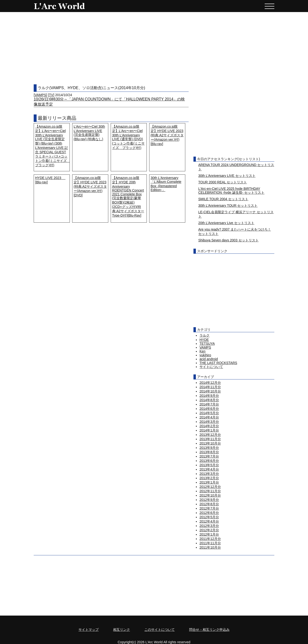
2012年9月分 (209, 500)
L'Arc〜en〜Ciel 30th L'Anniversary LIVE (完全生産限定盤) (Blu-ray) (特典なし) (89, 133)
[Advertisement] (154, 48)
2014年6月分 (209, 409)
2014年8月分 (209, 400)
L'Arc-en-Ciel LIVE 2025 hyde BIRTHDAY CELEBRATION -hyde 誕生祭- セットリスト (231, 191)
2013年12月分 (210, 435)
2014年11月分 (210, 387)
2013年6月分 (209, 461)
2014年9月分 (209, 396)
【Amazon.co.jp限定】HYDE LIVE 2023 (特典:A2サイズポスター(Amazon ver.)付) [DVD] (90, 186)
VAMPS (40, 95)
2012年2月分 (209, 530)
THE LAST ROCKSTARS (218, 363)
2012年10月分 (210, 495)
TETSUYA (207, 344)
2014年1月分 (209, 430)
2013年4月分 (209, 469)
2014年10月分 (210, 391)
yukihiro (205, 355)
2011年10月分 (210, 547)
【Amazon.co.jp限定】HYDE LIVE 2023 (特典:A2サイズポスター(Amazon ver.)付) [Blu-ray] (167, 135)
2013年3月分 (209, 474)
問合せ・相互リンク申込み (209, 630)
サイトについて (211, 367)
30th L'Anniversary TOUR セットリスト (228, 206)
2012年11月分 (210, 491)
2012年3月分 (209, 526)
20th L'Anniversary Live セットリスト (226, 223)
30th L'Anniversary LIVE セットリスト (227, 176)
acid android (209, 359)
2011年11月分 (210, 543)
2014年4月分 (209, 417)
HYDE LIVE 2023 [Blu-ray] (50, 180)
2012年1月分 (209, 534)
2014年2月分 (209, 426)
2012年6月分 (209, 513)
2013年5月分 (209, 465)
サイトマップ (89, 630)
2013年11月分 (210, 439)
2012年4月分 (209, 521)
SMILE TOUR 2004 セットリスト (223, 199)
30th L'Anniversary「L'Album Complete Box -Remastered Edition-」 (166, 184)
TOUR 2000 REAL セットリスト (223, 182)
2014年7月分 (209, 404)
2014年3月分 (209, 422)
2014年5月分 (209, 413)
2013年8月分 (209, 452)
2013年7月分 (209, 456)
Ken (202, 351)
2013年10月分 (210, 443)
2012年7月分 (209, 508)
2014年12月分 (210, 383)
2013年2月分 (209, 478)
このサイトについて (160, 630)
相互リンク (122, 630)
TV (51, 95)
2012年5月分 (209, 517)
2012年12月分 (210, 487)
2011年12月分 (210, 539)
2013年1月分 (209, 482)
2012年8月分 (209, 504)
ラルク (205, 335)
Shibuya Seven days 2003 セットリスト (228, 240)
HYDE (204, 340)
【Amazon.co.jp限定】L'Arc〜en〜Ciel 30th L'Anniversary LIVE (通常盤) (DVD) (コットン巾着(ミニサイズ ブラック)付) (128, 137)
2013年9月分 (209, 448)
